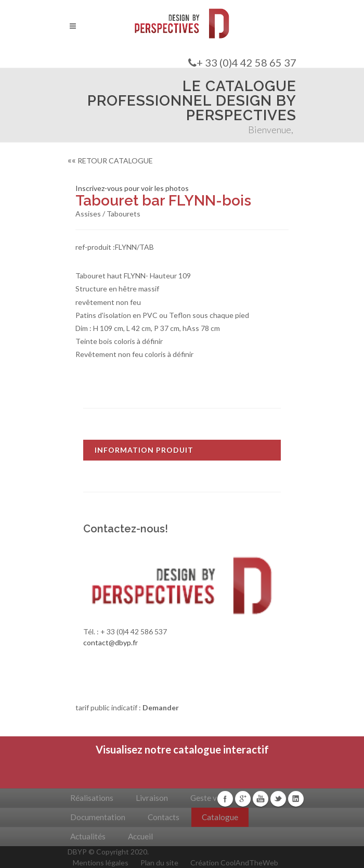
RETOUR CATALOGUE (110, 161)
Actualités (88, 836)
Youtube (261, 799)
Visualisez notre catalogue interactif (182, 749)
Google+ (243, 799)
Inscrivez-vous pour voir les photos (132, 188)
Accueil (140, 836)
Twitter (278, 799)
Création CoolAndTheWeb (234, 863)
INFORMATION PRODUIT (144, 450)
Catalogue (220, 817)
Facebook (225, 799)
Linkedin (296, 799)
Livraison (152, 798)
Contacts (164, 817)
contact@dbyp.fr (110, 642)
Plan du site (159, 863)
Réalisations (92, 798)
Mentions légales (101, 863)
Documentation (98, 817)
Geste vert (209, 798)
